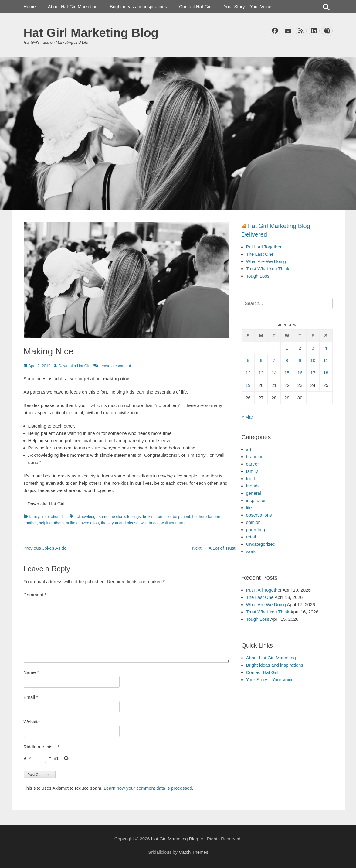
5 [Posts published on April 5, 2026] (248, 360)
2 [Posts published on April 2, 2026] (300, 348)
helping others (51, 523)
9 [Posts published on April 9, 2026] (300, 360)
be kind (149, 516)
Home (30, 7)
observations (259, 515)
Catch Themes (193, 852)
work (251, 551)
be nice (164, 516)
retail (251, 537)
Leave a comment (115, 366)
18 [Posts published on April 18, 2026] (326, 373)
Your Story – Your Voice (248, 7)
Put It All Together (264, 247)
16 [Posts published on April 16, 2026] (300, 373)
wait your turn (173, 523)
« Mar (247, 417)
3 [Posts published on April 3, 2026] (313, 348)
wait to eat (150, 523)
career (253, 464)
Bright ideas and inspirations (138, 7)
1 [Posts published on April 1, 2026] (287, 348)
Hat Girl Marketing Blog (91, 33)
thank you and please (120, 523)
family (34, 516)
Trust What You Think (268, 269)
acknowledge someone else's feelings (108, 516)
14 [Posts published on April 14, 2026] (274, 373)
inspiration (51, 516)
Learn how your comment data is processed (148, 788)
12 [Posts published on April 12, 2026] (248, 373)
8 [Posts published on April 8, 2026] (287, 360)
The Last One (260, 254)
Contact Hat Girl (195, 7)
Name (31, 672)
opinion (253, 522)
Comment (35, 595)
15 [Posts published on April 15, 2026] (287, 373)
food (251, 478)
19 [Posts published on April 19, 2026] (248, 385)
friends (253, 486)
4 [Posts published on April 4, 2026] (326, 348)
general (254, 493)
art (249, 449)
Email (31, 697)
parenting (256, 530)
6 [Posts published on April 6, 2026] (261, 360)
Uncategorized (261, 544)
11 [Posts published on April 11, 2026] (326, 360)
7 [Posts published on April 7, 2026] (274, 360)
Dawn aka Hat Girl (75, 366)
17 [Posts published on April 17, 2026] (313, 373)
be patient (181, 516)
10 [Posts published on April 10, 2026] (313, 360)
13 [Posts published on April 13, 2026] (261, 373)
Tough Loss (258, 276)
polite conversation (82, 523)
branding (255, 457)
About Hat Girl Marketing (73, 7)
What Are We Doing (266, 261)
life (64, 516)
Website (32, 722)
